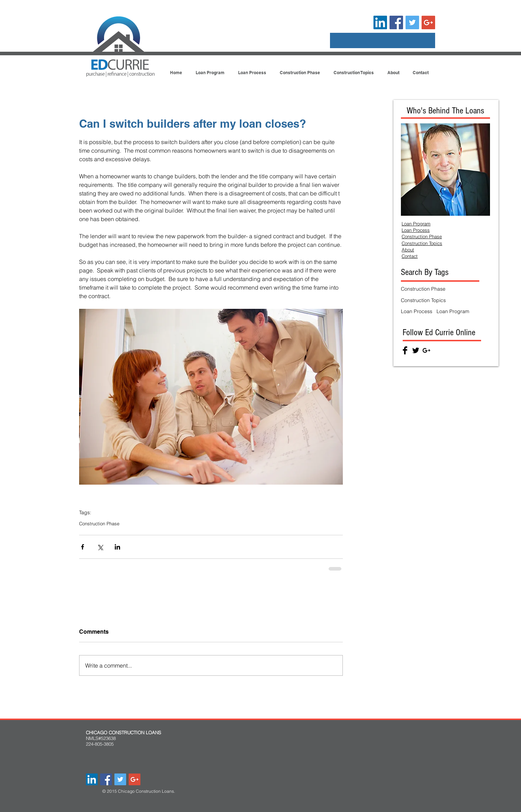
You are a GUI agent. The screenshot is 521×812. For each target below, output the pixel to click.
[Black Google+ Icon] (426, 350)
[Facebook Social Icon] (396, 22)
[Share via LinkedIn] (117, 547)
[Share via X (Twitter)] (100, 547)
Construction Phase (99, 524)
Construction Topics (423, 300)
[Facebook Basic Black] (405, 350)
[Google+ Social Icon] (428, 22)
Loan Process (417, 311)
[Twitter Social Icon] (412, 22)
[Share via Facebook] (82, 547)
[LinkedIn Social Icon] (380, 22)
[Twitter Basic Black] (416, 350)
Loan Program (453, 311)
